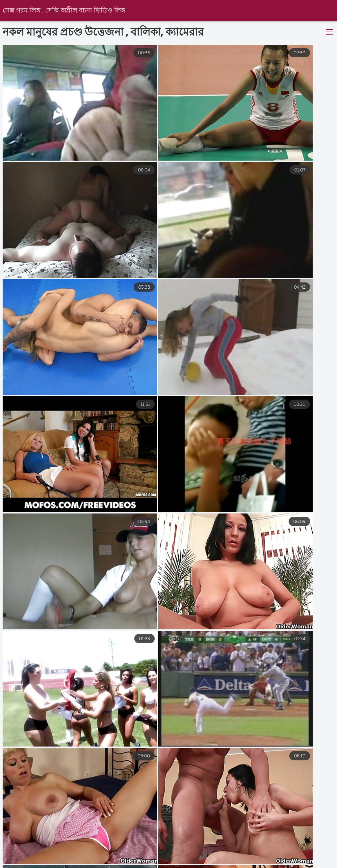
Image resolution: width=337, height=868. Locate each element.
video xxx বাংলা (144, 859)
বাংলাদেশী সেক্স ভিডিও (84, 859)
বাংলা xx (313, 859)
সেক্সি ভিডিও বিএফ (21, 859)
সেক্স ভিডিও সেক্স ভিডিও (205, 859)
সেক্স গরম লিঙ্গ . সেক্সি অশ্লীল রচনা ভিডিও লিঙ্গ (65, 11)
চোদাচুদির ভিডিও (269, 859)
